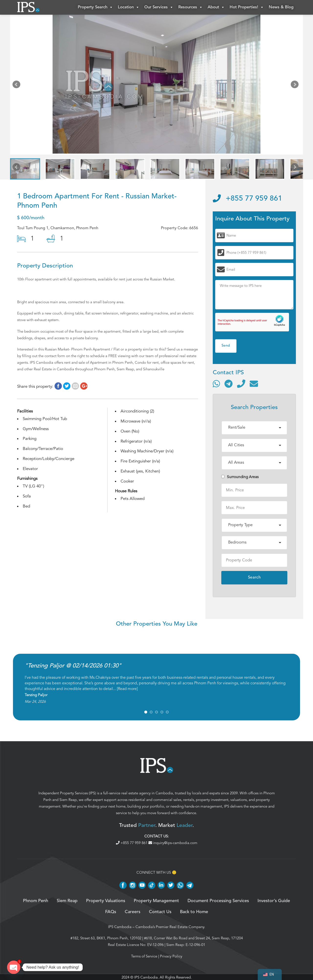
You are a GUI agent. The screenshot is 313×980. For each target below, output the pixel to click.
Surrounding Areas (240, 477)
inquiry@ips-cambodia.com (173, 843)
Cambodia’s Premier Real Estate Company (170, 927)
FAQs (111, 912)
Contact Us (160, 912)
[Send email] (254, 384)
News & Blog (281, 7)
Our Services (159, 7)
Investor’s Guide (274, 901)
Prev (17, 86)
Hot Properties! (247, 7)
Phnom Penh (36, 901)
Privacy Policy (171, 956)
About (216, 7)
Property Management (156, 901)
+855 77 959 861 (247, 199)
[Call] (241, 384)
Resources (190, 7)
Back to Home (194, 912)
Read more (127, 689)
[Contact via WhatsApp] (216, 384)
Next (296, 86)
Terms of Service (144, 956)
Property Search (95, 7)
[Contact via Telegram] (229, 384)
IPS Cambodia (120, 927)
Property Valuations (106, 901)
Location (129, 7)
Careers (133, 912)
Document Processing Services (218, 901)
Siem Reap (68, 800)
